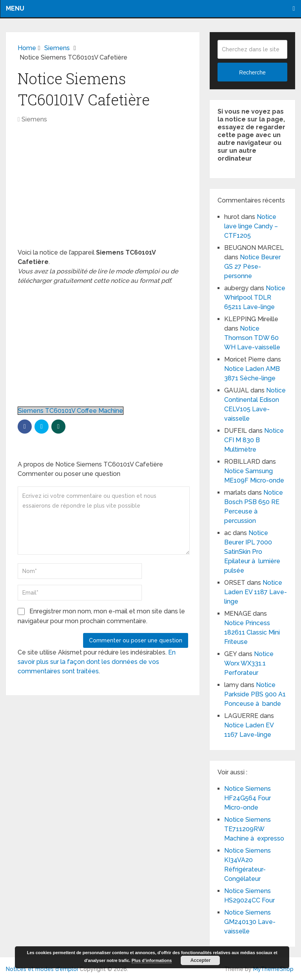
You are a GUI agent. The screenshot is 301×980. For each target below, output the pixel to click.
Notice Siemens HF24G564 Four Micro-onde (248, 798)
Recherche (252, 72)
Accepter (200, 960)
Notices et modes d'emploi (42, 969)
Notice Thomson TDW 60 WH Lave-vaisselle (252, 338)
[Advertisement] (103, 190)
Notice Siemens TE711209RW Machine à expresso (254, 829)
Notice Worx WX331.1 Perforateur (249, 663)
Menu (15, 8)
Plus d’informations (152, 960)
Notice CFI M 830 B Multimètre (254, 440)
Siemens (34, 119)
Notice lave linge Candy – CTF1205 (251, 226)
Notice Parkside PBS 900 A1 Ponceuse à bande (255, 694)
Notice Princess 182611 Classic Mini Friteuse (252, 632)
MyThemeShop (273, 969)
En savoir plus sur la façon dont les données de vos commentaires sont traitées (97, 662)
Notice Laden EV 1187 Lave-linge (256, 592)
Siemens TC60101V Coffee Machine (71, 411)
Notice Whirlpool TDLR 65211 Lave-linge (255, 297)
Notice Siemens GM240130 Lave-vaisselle (250, 922)
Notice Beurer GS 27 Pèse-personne (252, 267)
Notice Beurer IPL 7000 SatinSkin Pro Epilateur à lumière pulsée (252, 552)
